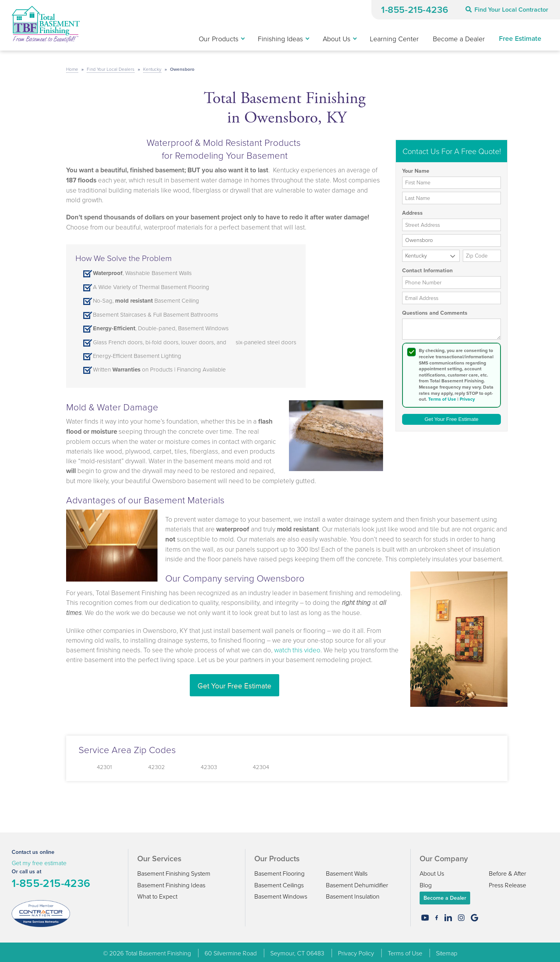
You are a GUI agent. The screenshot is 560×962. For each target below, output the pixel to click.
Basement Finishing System (174, 871)
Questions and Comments (435, 311)
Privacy (467, 397)
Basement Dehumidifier (357, 882)
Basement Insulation (353, 894)
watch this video (297, 647)
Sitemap (447, 951)
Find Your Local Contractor (507, 10)
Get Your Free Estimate (234, 683)
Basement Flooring (279, 871)
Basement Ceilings (279, 882)
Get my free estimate (39, 860)
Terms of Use (442, 397)
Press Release (507, 882)
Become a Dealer (445, 895)
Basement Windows (281, 894)
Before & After (507, 871)
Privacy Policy (356, 951)
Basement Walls (347, 871)
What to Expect (157, 894)
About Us (432, 871)
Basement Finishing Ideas (171, 882)
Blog (426, 882)
